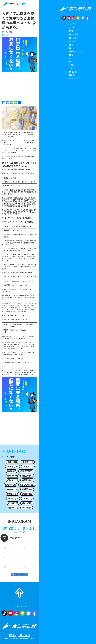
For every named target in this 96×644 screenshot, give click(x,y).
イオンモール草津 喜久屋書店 (22, 222)
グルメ (72, 28)
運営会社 (13, 635)
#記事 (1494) (12, 462)
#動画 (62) (12, 471)
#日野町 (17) (27, 489)
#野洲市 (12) (13, 498)
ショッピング (75, 68)
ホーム (72, 24)
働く (71, 62)
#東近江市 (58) (26, 471)
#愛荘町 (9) (27, 498)
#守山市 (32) (12, 480)
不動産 (72, 65)
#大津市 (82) (28, 467)
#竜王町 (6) (27, 503)
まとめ (72, 41)
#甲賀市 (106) (27, 462)
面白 (71, 45)
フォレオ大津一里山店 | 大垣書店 (23, 173)
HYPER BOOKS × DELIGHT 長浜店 (23, 277)
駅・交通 (73, 38)
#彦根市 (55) (12, 476)
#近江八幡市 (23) (27, 485)
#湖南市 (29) (27, 480)
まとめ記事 (6, 35)
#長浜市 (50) (27, 476)
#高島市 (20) (12, 489)
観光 (71, 55)
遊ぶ (71, 31)
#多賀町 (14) (12, 494)
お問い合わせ (24, 635)
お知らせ (73, 72)
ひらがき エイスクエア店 (20, 319)
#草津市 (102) (13, 467)
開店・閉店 (74, 34)
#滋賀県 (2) (27, 508)
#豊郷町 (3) (13, 508)
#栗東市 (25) (11, 485)
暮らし (72, 48)
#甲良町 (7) (13, 503)
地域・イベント (76, 51)
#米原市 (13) (27, 494)
